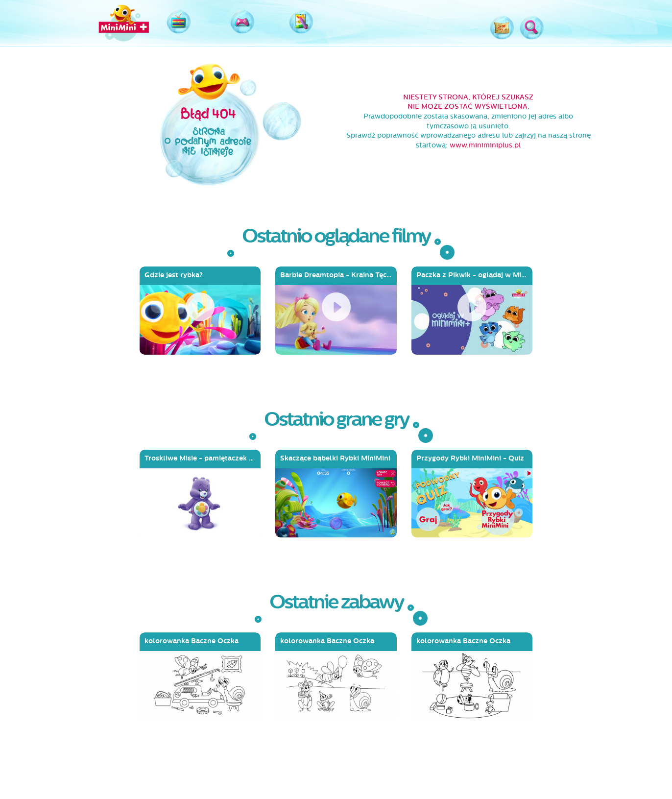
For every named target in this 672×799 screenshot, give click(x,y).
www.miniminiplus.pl (485, 145)
